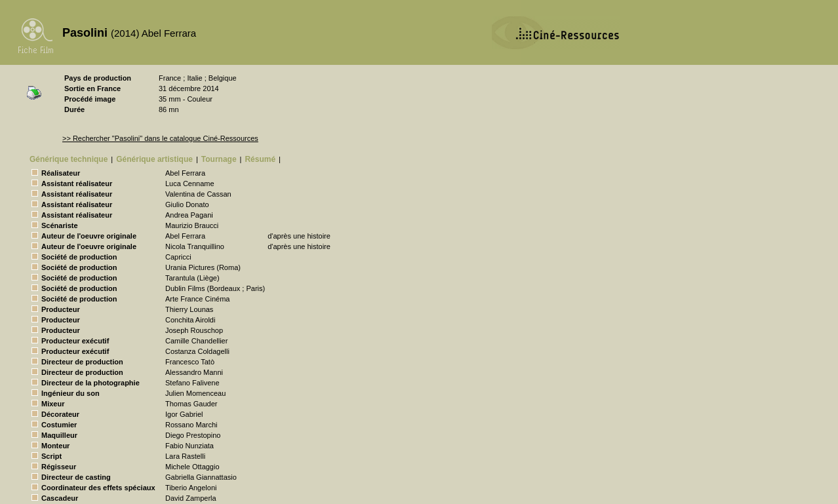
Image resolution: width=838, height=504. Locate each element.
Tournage (219, 159)
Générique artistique (154, 159)
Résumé (260, 159)
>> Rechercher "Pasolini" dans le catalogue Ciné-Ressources (160, 138)
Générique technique (69, 159)
